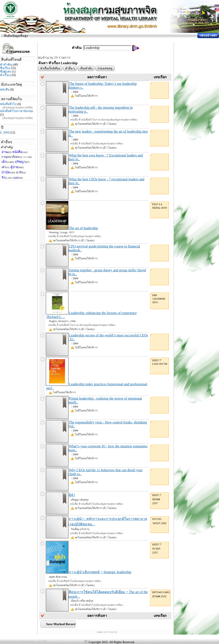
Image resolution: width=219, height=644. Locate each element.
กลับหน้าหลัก (208, 36)
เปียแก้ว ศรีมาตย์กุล (82, 601)
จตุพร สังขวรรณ (58, 577)
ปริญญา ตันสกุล (80, 500)
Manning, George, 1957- (62, 232)
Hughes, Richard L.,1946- (63, 321)
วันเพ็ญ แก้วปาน (80, 529)
